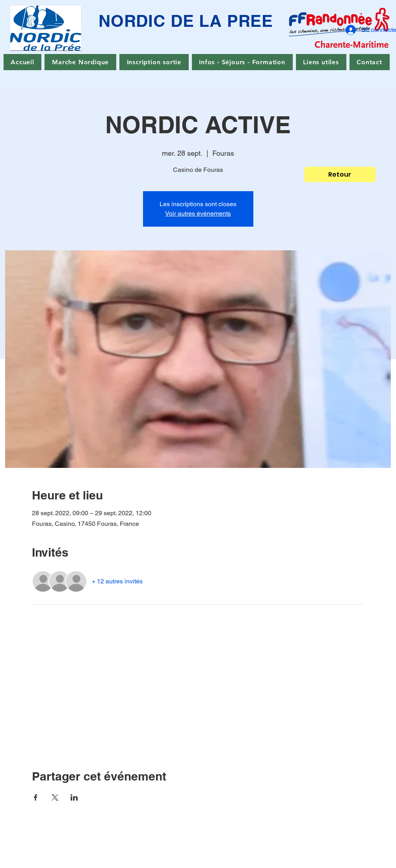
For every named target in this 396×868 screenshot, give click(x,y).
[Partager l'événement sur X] (55, 797)
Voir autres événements (198, 213)
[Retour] (340, 174)
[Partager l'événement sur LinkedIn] (74, 797)
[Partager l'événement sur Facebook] (36, 797)
